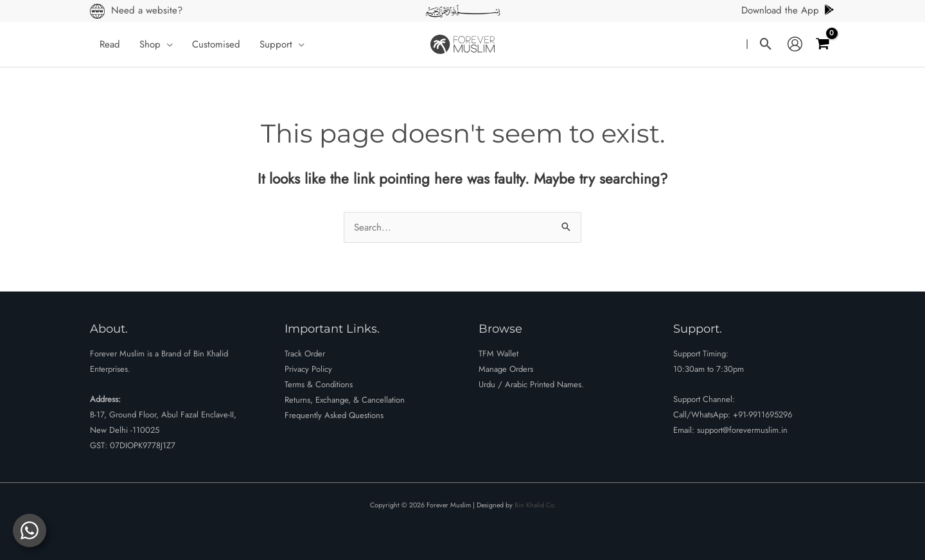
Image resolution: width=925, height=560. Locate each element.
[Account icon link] (795, 44)
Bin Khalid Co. (535, 505)
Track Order (305, 354)
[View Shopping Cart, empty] (822, 44)
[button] (167, 44)
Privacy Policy (308, 369)
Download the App (788, 10)
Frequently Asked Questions (334, 415)
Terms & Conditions (319, 384)
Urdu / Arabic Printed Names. (531, 384)
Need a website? (147, 10)
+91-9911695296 (762, 415)
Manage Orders (506, 369)
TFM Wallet (498, 354)
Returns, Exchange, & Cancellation (345, 400)
